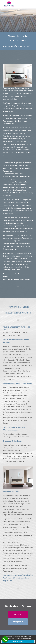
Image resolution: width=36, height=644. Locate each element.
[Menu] (31, 4)
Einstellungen (18, 642)
